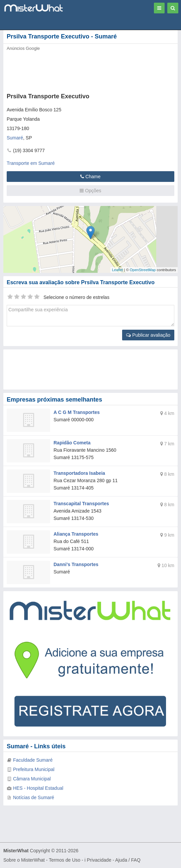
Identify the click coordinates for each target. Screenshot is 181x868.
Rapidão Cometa (72, 443)
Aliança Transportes (76, 534)
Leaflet (118, 270)
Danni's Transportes (76, 564)
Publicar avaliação (148, 335)
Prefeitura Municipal (34, 769)
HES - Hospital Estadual (38, 788)
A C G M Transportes (77, 412)
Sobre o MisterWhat (24, 860)
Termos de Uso (65, 860)
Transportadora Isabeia (79, 473)
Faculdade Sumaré (33, 760)
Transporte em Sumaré (31, 163)
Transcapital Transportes (81, 504)
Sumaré (15, 138)
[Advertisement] (79, 70)
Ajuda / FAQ (128, 860)
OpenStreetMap (143, 270)
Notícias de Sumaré (34, 797)
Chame (90, 177)
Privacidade (99, 860)
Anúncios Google (23, 48)
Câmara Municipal (32, 779)
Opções (90, 191)
